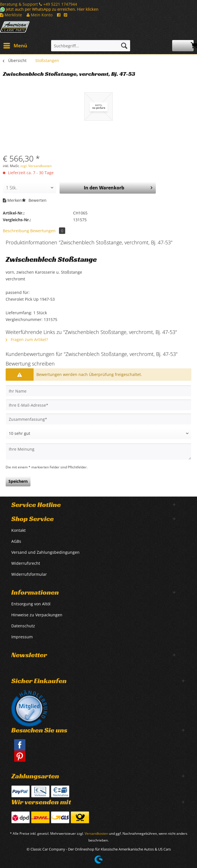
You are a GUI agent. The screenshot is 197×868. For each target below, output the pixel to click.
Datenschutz (23, 626)
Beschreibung (16, 231)
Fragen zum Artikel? (27, 339)
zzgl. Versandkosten (36, 166)
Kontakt (18, 530)
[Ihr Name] (98, 391)
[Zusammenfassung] (98, 419)
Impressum (22, 637)
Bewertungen (48, 231)
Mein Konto (40, 15)
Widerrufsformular (29, 574)
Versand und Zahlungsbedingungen (45, 552)
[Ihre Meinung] (98, 452)
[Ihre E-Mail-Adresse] (98, 405)
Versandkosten (96, 833)
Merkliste (11, 15)
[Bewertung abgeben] (98, 433)
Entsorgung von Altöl (31, 604)
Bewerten (34, 200)
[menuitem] (15, 46)
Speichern (18, 481)
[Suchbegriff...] (90, 46)
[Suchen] (124, 46)
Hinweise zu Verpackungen (37, 615)
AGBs (16, 541)
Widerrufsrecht (26, 563)
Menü (15, 45)
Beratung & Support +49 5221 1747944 (39, 4)
